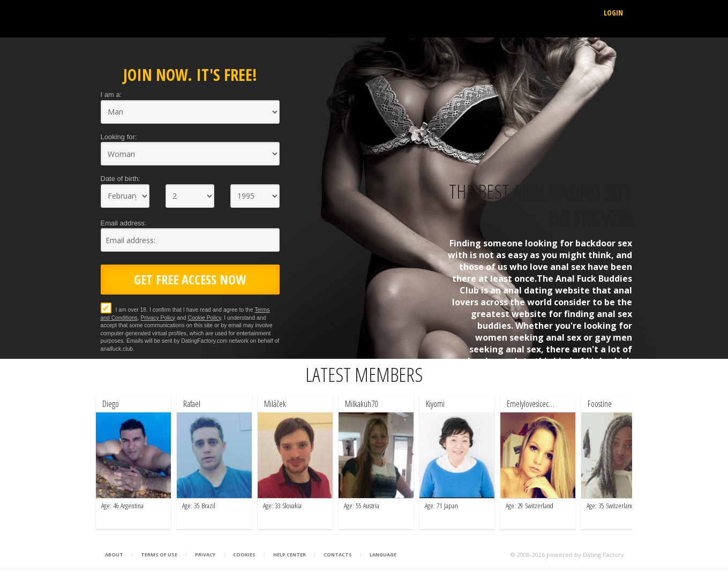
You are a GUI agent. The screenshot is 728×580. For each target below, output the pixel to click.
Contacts (338, 555)
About (114, 555)
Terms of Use (159, 555)
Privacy (205, 555)
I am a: (111, 95)
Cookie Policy (204, 318)
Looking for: (119, 137)
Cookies (244, 555)
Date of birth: (121, 179)
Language (383, 555)
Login (613, 13)
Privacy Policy (158, 318)
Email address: (124, 223)
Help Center (290, 555)
